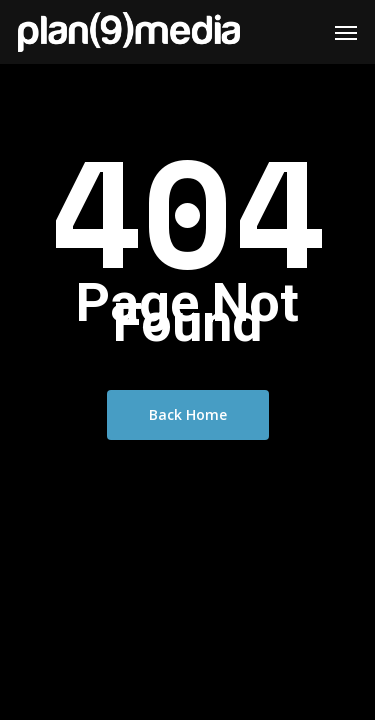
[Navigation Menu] (346, 32)
